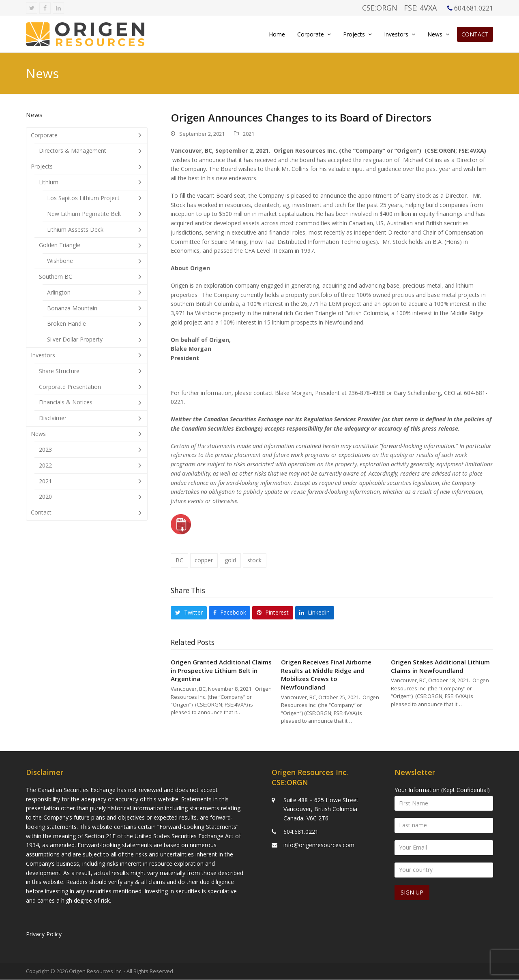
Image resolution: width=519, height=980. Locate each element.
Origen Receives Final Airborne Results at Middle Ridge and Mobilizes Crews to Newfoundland (326, 677)
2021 (249, 136)
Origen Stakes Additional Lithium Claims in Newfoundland (440, 669)
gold (230, 563)
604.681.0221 (301, 832)
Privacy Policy (44, 934)
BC (179, 563)
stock (254, 563)
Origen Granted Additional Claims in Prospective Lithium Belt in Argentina (221, 673)
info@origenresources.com (319, 845)
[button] (189, 615)
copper (204, 563)
